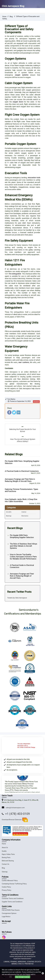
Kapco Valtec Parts (8, 854)
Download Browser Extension (15, 820)
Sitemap (5, 872)
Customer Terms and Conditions (13, 898)
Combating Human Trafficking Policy (14, 884)
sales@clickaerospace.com (15, 808)
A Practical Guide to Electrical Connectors (22, 471)
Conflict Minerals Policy (10, 881)
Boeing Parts (6, 857)
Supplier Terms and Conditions (12, 902)
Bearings (9, 516)
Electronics (25, 516)
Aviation (24, 512)
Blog (11, 17)
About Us (5, 848)
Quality (4, 851)
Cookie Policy (6, 887)
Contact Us (6, 864)
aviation (36, 402)
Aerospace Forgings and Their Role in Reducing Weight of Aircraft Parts (20, 480)
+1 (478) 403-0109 (17, 814)
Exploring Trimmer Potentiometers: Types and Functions (21, 490)
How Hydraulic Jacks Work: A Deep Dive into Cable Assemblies (21, 500)
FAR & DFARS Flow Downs (11, 910)
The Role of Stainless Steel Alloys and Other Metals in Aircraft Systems (23, 546)
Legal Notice (6, 917)
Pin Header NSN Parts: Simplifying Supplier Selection (22, 462)
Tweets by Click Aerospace (17, 598)
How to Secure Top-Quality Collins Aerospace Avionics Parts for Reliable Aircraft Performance (23, 557)
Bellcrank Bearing (8, 861)
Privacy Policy (6, 890)
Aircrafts (9, 512)
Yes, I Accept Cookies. (23, 977)
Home (4, 17)
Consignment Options (9, 913)
